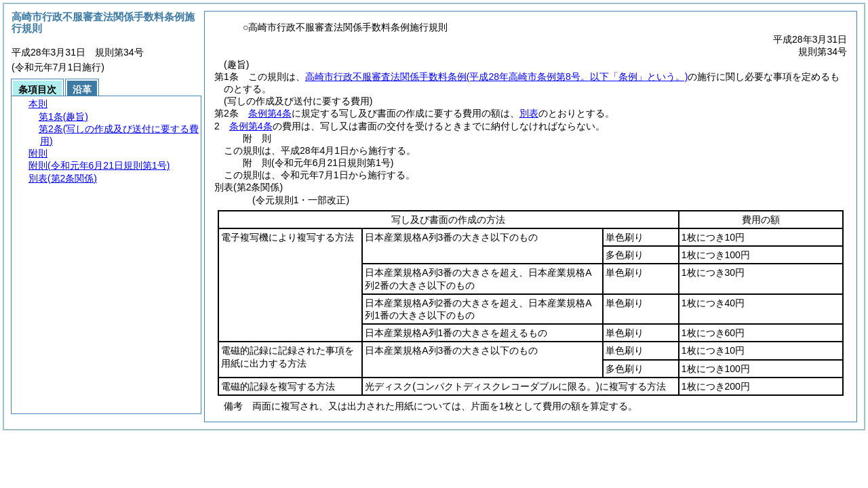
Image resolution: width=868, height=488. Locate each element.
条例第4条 (270, 113)
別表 (529, 113)
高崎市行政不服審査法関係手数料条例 (497, 77)
